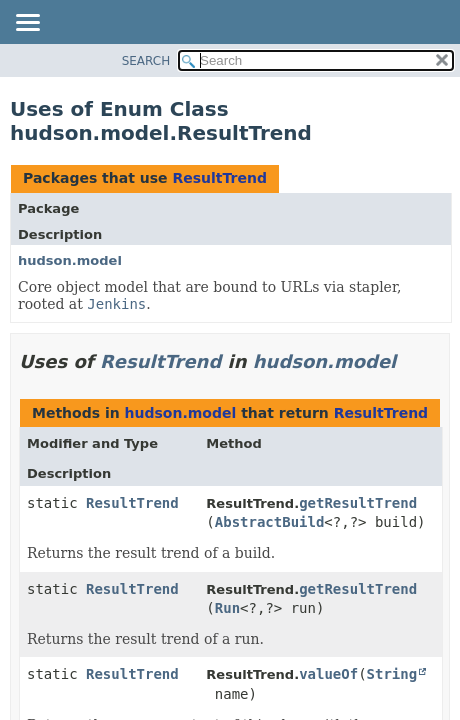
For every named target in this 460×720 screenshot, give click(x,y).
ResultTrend (219, 178)
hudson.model (70, 260)
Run (227, 608)
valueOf (328, 674)
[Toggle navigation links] (27, 24)
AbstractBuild (270, 522)
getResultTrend (358, 503)
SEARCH (146, 61)
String (392, 674)
